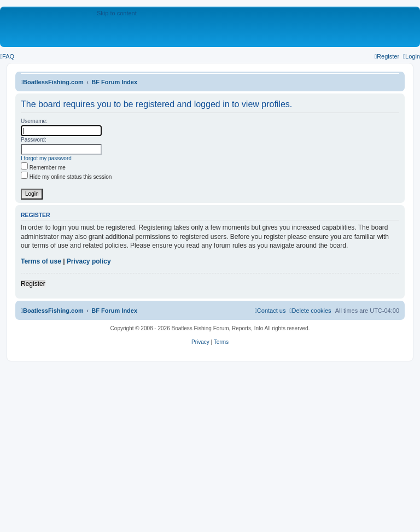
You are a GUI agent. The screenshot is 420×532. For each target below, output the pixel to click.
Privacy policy (89, 261)
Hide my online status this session (66, 177)
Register (33, 284)
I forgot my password (46, 158)
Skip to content (117, 13)
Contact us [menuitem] (270, 311)
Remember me (43, 168)
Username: (34, 121)
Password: (34, 140)
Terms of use (41, 261)
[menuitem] (7, 56)
